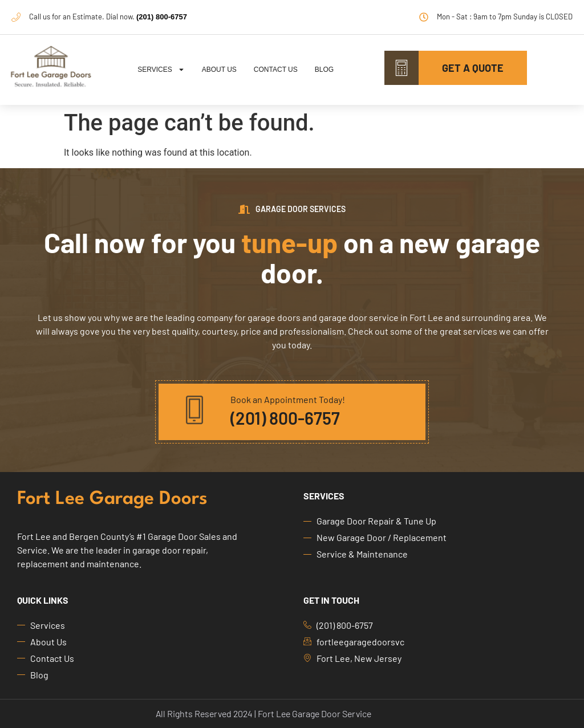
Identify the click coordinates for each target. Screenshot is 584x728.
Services (161, 70)
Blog (324, 70)
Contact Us (276, 70)
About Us (219, 70)
